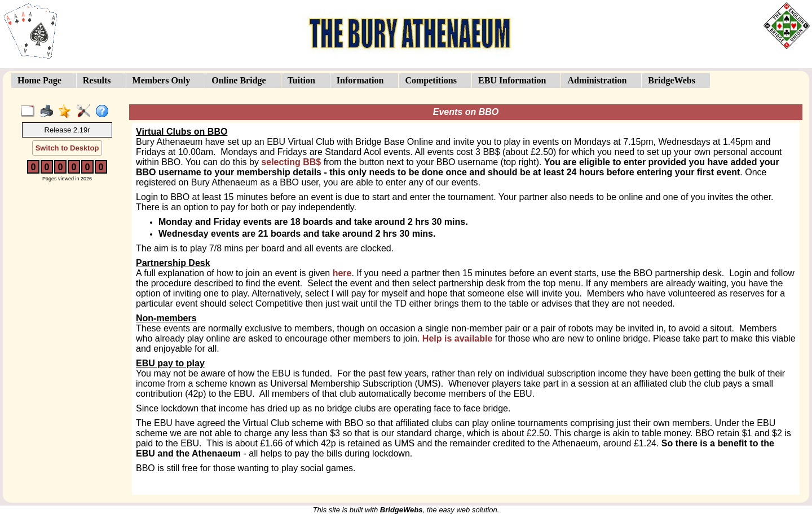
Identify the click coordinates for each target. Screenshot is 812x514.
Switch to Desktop (67, 148)
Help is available (458, 338)
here (342, 273)
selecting (291, 162)
